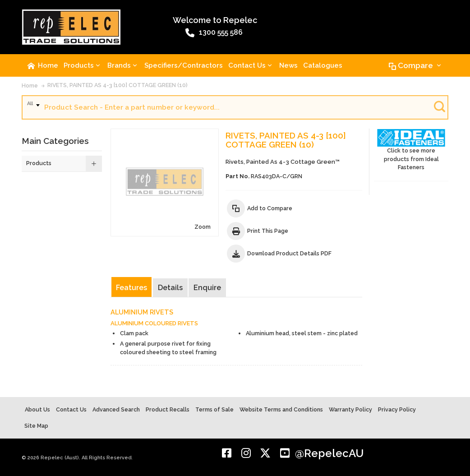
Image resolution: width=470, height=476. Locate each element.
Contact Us (71, 409)
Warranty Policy (350, 409)
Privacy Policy (397, 409)
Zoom (203, 227)
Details (170, 288)
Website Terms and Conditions (281, 409)
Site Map (36, 426)
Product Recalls (168, 409)
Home (30, 85)
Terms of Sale (214, 409)
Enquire (207, 288)
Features (131, 288)
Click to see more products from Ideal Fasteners (411, 150)
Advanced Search (116, 409)
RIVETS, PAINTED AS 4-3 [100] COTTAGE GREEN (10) (117, 85)
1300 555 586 (214, 33)
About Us (37, 409)
